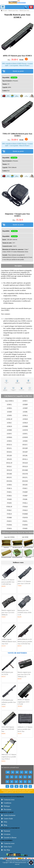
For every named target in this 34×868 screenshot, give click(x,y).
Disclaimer (7, 809)
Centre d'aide (8, 819)
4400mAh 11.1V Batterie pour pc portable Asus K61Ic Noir (25, 729)
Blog (5, 825)
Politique (7, 806)
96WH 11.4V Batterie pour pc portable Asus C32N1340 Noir (8, 582)
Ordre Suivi (8, 847)
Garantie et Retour (10, 838)
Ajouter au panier (18, 71)
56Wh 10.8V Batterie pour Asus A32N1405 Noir (8, 729)
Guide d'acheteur (10, 815)
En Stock (14, 78)
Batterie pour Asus (13, 11)
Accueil (5, 11)
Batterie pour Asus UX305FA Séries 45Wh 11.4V (24, 613)
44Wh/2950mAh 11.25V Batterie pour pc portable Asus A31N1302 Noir (25, 642)
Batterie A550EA (10, 271)
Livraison (7, 834)
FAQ (5, 822)
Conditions (7, 803)
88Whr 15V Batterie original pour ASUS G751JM (24, 702)
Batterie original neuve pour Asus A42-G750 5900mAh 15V (24, 674)
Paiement (7, 831)
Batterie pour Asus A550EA (18, 321)
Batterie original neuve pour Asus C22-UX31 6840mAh (8, 613)
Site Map (7, 850)
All (8, 772)
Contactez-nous (9, 800)
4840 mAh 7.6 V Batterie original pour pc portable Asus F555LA (9, 757)
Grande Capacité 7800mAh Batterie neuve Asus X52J (9, 642)
